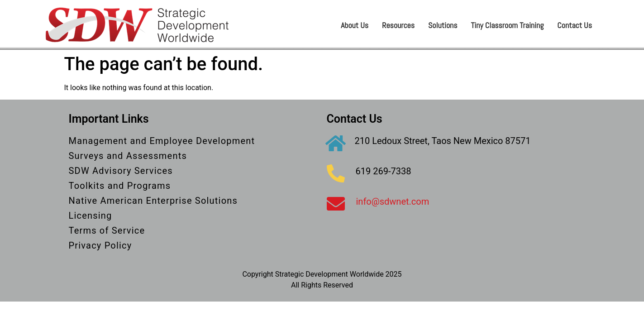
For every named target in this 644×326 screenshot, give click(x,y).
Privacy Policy (100, 245)
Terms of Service (107, 230)
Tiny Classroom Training (508, 25)
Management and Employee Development (162, 141)
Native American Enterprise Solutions (153, 201)
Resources (398, 25)
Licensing (91, 216)
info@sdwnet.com (393, 201)
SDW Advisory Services (121, 171)
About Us (355, 25)
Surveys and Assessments (128, 156)
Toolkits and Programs (120, 186)
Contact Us (575, 25)
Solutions (443, 25)
